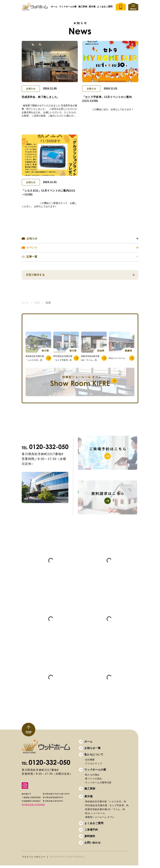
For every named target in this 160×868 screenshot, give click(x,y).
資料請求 (90, 839)
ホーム (54, 7)
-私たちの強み (92, 777)
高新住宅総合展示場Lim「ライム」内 (90, 360)
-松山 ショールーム (95, 816)
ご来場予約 (91, 832)
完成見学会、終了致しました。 (41, 97)
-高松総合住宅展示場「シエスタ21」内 (105, 804)
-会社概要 (90, 762)
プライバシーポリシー (34, 859)
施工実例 (90, 791)
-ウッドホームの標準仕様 (98, 785)
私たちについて (94, 757)
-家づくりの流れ (93, 781)
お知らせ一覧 (93, 750)
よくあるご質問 (105, 7)
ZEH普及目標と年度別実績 (33, 807)
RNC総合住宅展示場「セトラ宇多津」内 (63, 360)
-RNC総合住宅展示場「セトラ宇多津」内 (106, 808)
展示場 (88, 799)
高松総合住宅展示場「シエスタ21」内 (35, 360)
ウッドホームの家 (68, 7)
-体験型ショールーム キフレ (99, 819)
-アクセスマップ (93, 766)
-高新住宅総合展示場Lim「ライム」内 (105, 812)
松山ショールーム (117, 360)
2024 (37, 303)
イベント (80, 248)
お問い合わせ (93, 845)
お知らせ (31, 89)
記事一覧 (80, 257)
